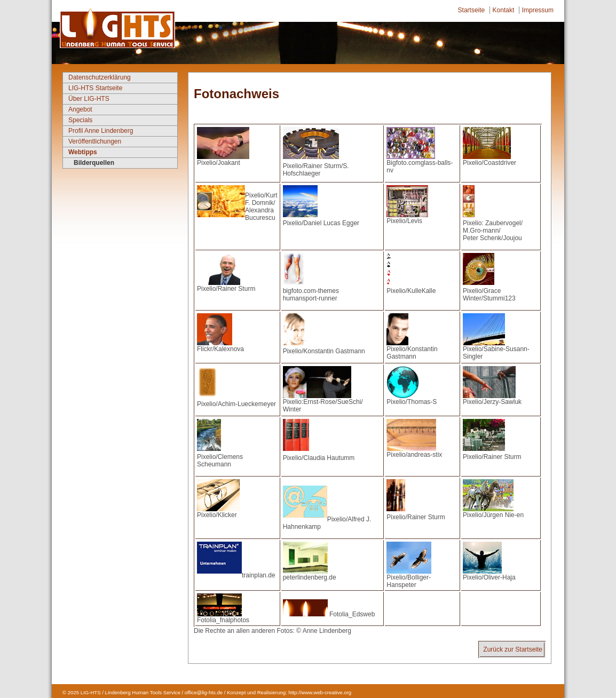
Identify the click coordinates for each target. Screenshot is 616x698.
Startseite (472, 10)
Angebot (80, 109)
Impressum (538, 10)
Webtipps (83, 152)
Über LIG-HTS (89, 99)
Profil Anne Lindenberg (101, 131)
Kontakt (504, 10)
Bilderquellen (94, 163)
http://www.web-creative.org (320, 692)
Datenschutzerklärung (100, 77)
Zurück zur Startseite (513, 649)
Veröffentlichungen (95, 141)
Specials (80, 120)
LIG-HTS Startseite (95, 88)
